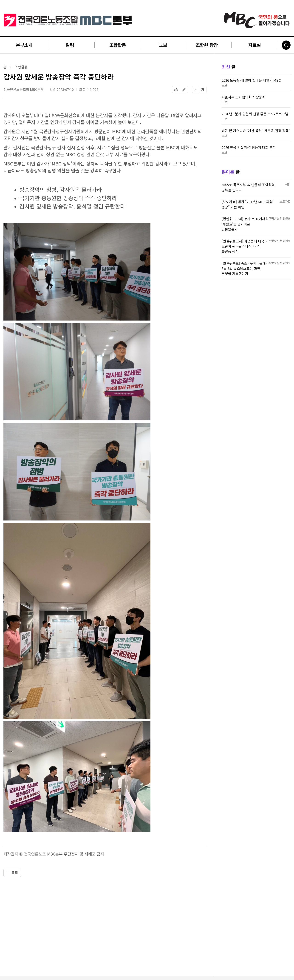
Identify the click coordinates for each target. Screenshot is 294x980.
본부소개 (24, 45)
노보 (163, 45)
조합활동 (118, 45)
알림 (70, 45)
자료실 (254, 45)
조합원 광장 (207, 45)
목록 (12, 873)
